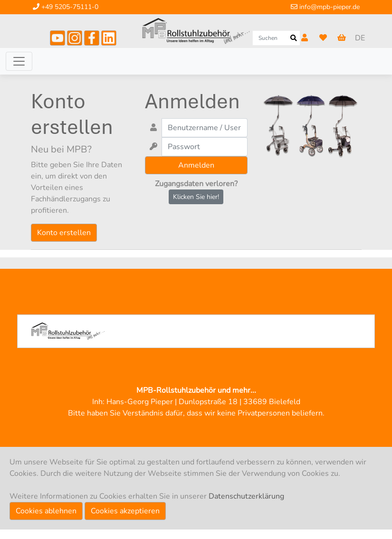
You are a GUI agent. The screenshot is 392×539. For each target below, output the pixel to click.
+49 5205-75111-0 (66, 7)
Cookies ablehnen (46, 511)
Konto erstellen (64, 233)
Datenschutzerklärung (246, 496)
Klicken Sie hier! (196, 197)
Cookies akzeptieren (125, 511)
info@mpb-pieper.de (325, 7)
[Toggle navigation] (19, 61)
